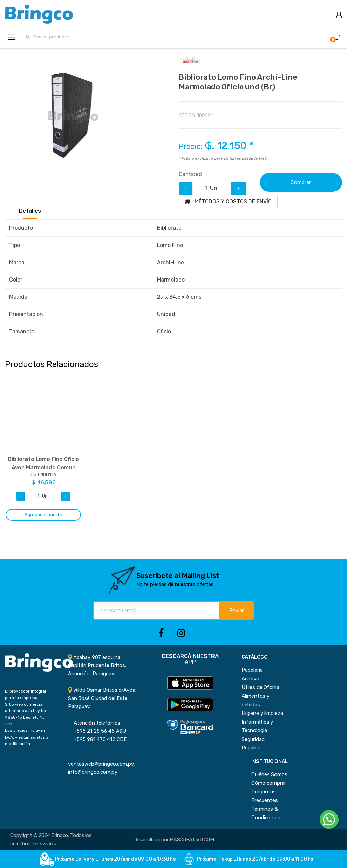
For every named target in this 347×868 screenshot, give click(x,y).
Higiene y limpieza (262, 713)
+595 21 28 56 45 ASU (97, 731)
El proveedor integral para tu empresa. (26, 694)
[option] (73, 117)
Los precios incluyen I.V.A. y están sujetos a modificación (27, 737)
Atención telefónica (94, 723)
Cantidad (190, 174)
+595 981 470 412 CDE (97, 739)
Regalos (251, 748)
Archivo (250, 679)
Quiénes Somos (269, 774)
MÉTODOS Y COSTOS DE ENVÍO (228, 201)
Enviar (237, 611)
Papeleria (252, 670)
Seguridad (253, 739)
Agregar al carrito (43, 515)
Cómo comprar (269, 783)
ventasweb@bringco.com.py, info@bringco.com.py (101, 764)
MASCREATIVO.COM (192, 840)
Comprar (301, 182)
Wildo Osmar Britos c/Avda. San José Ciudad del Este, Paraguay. (102, 698)
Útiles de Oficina (260, 687)
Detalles (30, 211)
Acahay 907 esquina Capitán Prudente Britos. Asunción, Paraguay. (97, 666)
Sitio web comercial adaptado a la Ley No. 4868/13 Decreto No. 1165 (26, 714)
